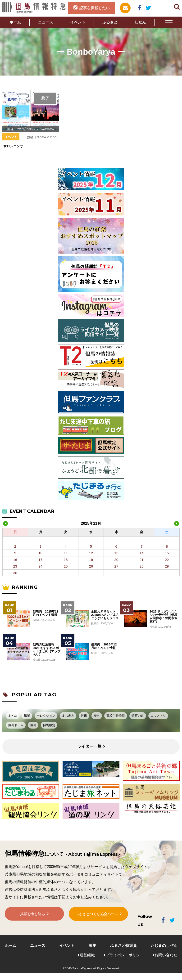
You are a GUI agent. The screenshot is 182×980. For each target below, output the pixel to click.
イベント (78, 22)
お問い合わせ (166, 955)
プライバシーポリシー (125, 955)
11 (66, 553)
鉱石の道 (138, 716)
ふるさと (110, 22)
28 (142, 566)
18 (66, 560)
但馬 (33, 725)
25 (66, 566)
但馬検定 (49, 725)
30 (15, 573)
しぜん (140, 22)
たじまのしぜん (164, 946)
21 (142, 560)
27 (116, 566)
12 (91, 553)
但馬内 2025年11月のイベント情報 (45, 613)
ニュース (45, 22)
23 (15, 566)
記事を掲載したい (95, 8)
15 (167, 553)
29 (167, 566)
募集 (92, 946)
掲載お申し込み (33, 915)
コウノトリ (158, 716)
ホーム (15, 22)
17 (40, 560)
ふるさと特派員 (123, 946)
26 (91, 566)
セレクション (46, 716)
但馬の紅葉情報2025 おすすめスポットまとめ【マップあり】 (47, 650)
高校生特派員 (116, 716)
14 (142, 553)
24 (40, 566)
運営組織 (87, 955)
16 (15, 560)
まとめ (13, 716)
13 (116, 553)
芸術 (84, 716)
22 (167, 560)
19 (91, 560)
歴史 (97, 716)
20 (116, 560)
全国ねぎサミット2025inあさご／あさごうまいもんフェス (105, 615)
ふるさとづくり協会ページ (97, 915)
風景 (27, 716)
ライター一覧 (89, 746)
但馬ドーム (16, 725)
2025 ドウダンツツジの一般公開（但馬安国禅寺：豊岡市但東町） (163, 617)
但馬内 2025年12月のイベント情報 (104, 646)
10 (40, 553)
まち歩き (68, 716)
